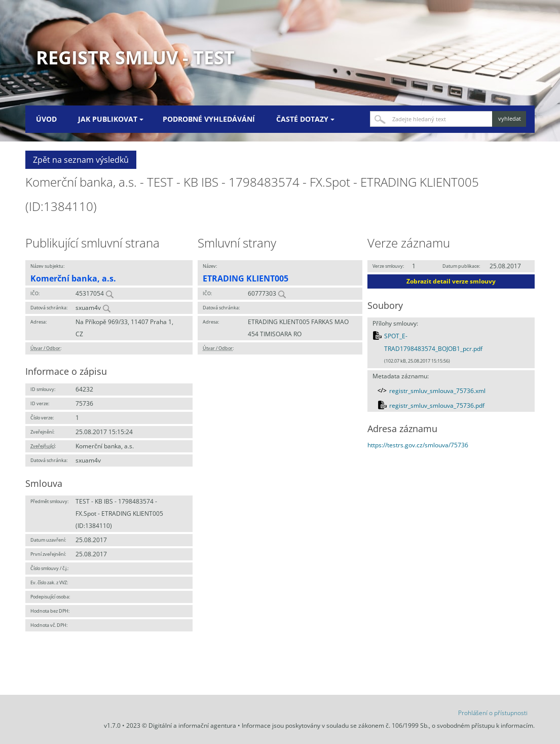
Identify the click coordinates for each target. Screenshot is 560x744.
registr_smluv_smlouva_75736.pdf (437, 405)
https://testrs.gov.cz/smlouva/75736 (418, 445)
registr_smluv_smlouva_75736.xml (437, 391)
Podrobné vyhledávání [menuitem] (209, 119)
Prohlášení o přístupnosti (493, 713)
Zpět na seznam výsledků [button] (81, 160)
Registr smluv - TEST (135, 58)
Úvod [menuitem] (46, 119)
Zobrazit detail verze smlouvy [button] (451, 281)
